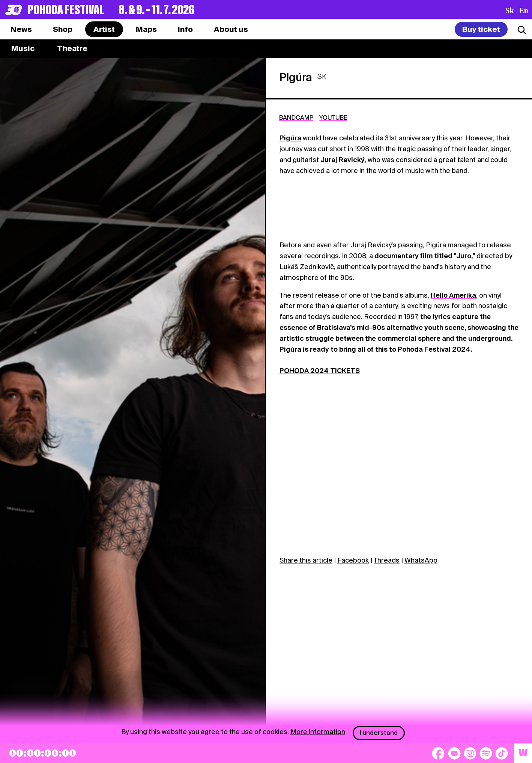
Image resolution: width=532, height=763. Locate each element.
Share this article (306, 560)
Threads (387, 560)
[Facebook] (438, 753)
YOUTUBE (333, 118)
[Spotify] (486, 753)
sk (509, 11)
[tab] (63, 29)
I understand (379, 733)
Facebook (353, 560)
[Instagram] (470, 753)
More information (318, 731)
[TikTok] (502, 753)
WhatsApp (421, 560)
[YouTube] (454, 753)
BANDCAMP (296, 118)
